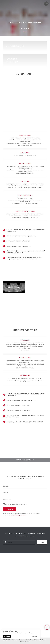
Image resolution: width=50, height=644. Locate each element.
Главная (8, 572)
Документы (32, 572)
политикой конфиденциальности (19, 554)
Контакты (24, 572)
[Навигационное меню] (46, 4)
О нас (13, 572)
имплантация (15, 46)
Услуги (18, 572)
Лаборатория (41, 572)
